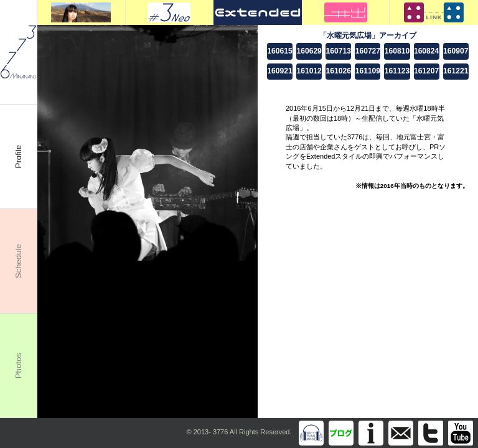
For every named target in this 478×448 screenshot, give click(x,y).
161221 (456, 71)
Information (371, 433)
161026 (339, 71)
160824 (426, 51)
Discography (311, 433)
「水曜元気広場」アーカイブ (368, 35)
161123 (397, 71)
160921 (279, 71)
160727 (368, 51)
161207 (426, 71)
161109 (368, 71)
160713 (339, 51)
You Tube (461, 433)
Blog (341, 433)
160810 (397, 51)
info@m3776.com (401, 433)
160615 (279, 51)
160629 (309, 51)
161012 (309, 71)
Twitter (431, 433)
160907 (456, 51)
